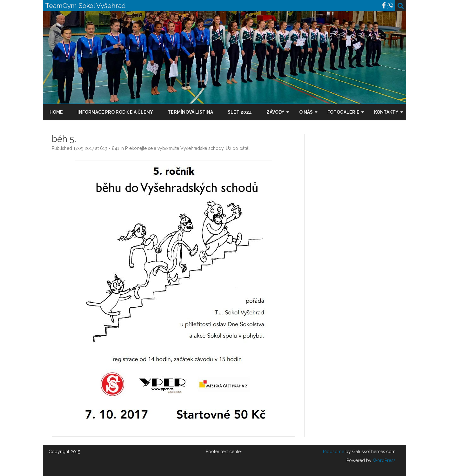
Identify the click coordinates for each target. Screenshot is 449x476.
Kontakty (386, 112)
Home (56, 112)
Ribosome (334, 452)
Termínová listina (190, 112)
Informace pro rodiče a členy (115, 112)
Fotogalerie (343, 112)
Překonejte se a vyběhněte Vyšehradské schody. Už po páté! (187, 148)
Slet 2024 (240, 112)
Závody (275, 112)
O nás (306, 112)
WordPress (384, 460)
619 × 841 (110, 148)
